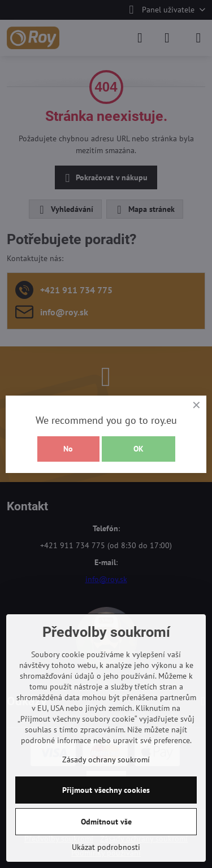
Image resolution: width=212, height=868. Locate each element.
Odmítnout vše (106, 822)
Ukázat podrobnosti (106, 847)
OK (139, 449)
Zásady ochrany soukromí (106, 759)
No (68, 449)
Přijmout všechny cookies (106, 790)
